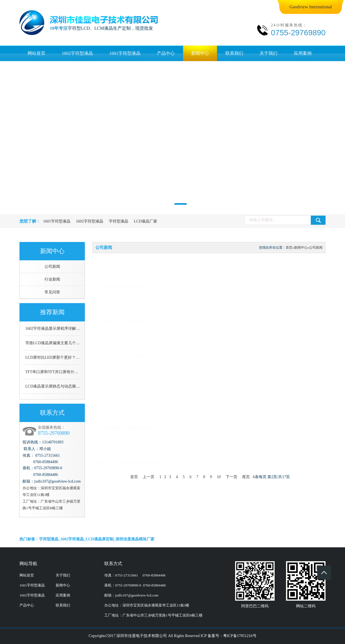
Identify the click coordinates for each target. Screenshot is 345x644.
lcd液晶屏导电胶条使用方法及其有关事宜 (210, 382)
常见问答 (52, 292)
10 (219, 477)
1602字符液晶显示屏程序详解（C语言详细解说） (67, 329)
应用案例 (303, 53)
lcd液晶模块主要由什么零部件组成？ (210, 347)
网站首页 (36, 53)
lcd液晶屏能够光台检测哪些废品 (210, 417)
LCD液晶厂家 (146, 221)
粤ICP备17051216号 (240, 636)
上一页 (149, 477)
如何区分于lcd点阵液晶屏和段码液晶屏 (210, 452)
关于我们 (268, 53)
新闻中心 (200, 53)
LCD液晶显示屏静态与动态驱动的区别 (58, 386)
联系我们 (234, 53)
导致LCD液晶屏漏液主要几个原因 (55, 343)
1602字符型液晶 (77, 53)
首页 (289, 248)
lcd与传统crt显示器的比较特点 (210, 312)
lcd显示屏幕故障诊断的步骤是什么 (210, 277)
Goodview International (310, 7)
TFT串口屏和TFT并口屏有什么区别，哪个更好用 (67, 372)
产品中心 (166, 53)
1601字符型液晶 (125, 53)
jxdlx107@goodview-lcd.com (137, 595)
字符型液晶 (119, 221)
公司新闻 (52, 267)
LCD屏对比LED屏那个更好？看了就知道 (60, 357)
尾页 (246, 477)
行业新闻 (52, 279)
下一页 (231, 477)
